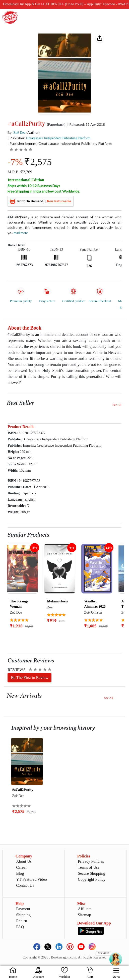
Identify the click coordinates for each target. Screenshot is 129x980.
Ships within (34, 186)
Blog (20, 873)
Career (21, 867)
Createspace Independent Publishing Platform (58, 138)
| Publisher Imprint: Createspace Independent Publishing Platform (60, 143)
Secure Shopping (91, 873)
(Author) (33, 132)
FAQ (20, 927)
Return (22, 921)
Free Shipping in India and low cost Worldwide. (44, 191)
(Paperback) (56, 125)
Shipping (23, 915)
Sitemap (84, 915)
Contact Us (25, 885)
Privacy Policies (91, 861)
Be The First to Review (29, 678)
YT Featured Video (31, 879)
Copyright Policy (92, 879)
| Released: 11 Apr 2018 (86, 125)
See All (117, 405)
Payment (23, 909)
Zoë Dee (19, 133)
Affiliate (85, 909)
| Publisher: (49, 138)
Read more (21, 233)
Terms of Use (89, 867)
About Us (24, 861)
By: (16, 132)
